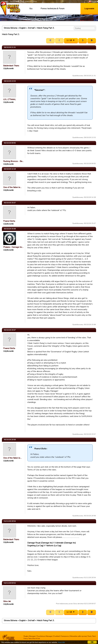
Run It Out (36, 639)
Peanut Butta (9, 221)
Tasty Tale (91, 636)
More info (61, 643)
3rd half (31, 28)
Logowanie (89, 9)
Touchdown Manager (45, 636)
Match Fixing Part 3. (46, 28)
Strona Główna (10, 28)
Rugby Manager (30, 636)
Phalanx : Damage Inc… (13, 247)
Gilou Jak (7, 601)
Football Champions (61, 636)
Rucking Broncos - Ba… (13, 161)
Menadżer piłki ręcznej (78, 636)
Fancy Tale (27, 639)
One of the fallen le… (12, 187)
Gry (31, 9)
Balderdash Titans (11, 66)
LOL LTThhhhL (10, 99)
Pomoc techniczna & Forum (53, 9)
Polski (92, 2)
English (22, 28)
